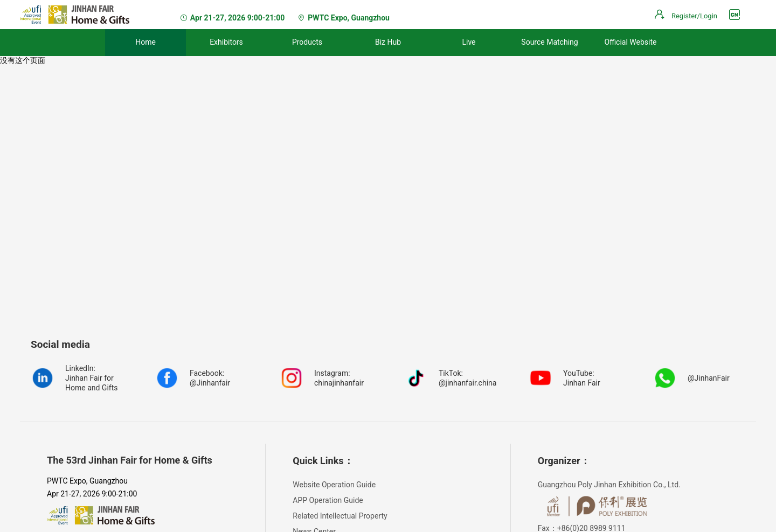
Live (469, 42)
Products (307, 42)
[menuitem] (145, 43)
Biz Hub (388, 42)
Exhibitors (226, 42)
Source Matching (549, 42)
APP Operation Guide (328, 500)
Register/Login (694, 16)
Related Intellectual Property (340, 516)
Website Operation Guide (334, 485)
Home (145, 42)
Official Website (631, 42)
